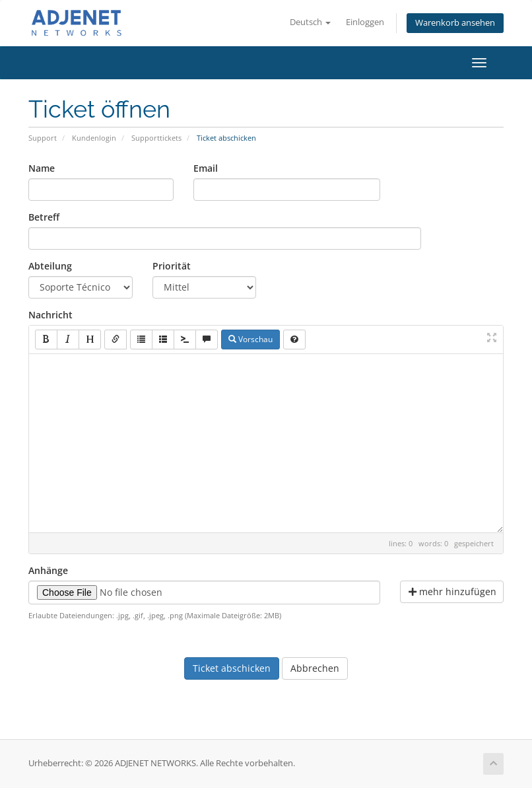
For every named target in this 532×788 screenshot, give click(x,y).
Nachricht (50, 315)
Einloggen (365, 22)
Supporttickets (156, 138)
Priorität (172, 266)
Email (206, 168)
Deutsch (310, 22)
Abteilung (50, 266)
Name (42, 168)
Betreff (44, 217)
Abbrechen (315, 668)
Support (43, 138)
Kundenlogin (94, 138)
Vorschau (250, 339)
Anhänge (48, 570)
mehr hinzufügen (452, 591)
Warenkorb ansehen (455, 23)
